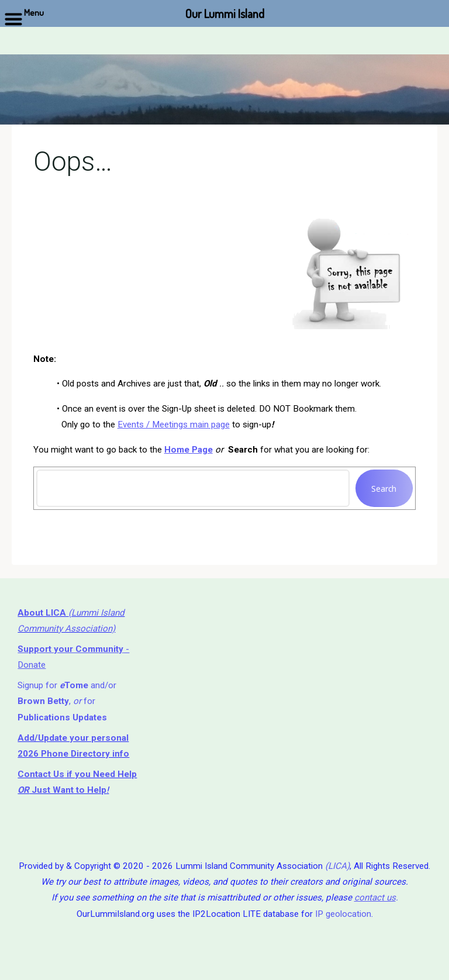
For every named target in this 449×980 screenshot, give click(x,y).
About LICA (43, 613)
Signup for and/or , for (67, 701)
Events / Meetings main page (174, 425)
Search (384, 489)
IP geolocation (343, 914)
